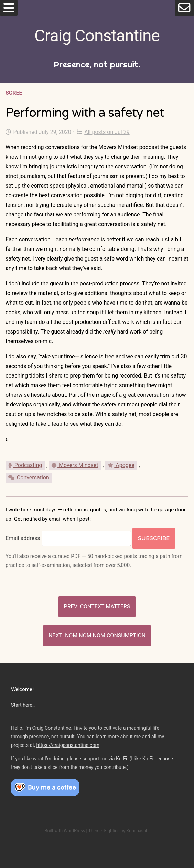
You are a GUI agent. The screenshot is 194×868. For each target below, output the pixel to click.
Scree (14, 93)
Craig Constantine (97, 36)
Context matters (105, 607)
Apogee (121, 465)
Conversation (29, 478)
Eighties (112, 831)
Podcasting (25, 465)
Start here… (23, 705)
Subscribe (154, 538)
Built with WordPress (65, 831)
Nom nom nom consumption (105, 636)
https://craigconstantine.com (68, 745)
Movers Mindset (75, 465)
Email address (23, 538)
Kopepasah (137, 831)
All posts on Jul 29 (103, 132)
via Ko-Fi (118, 759)
